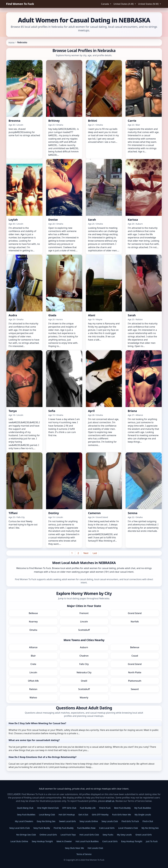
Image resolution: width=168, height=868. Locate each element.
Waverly (84, 698)
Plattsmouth (135, 681)
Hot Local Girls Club (89, 835)
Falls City (84, 664)
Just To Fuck (152, 841)
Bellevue (33, 613)
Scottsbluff (84, 630)
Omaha (33, 630)
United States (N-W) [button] (149, 4)
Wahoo (33, 698)
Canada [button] (105, 4)
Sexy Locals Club (110, 821)
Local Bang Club (47, 814)
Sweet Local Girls (67, 821)
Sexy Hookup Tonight (42, 841)
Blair (33, 656)
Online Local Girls (48, 835)
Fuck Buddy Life (88, 808)
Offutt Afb (33, 681)
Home (12, 42)
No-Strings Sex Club (26, 835)
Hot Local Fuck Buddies (87, 841)
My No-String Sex (150, 828)
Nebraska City (84, 672)
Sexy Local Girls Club (20, 828)
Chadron (84, 656)
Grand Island (135, 613)
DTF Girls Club (69, 808)
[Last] (95, 553)
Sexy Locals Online (89, 821)
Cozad (135, 656)
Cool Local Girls (110, 841)
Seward (135, 689)
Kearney (33, 622)
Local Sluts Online (19, 841)
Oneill (84, 681)
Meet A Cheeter (64, 841)
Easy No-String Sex (46, 821)
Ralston (33, 689)
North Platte (135, 672)
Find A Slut (148, 821)
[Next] (86, 553)
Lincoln (84, 622)
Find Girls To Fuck (130, 821)
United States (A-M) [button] (124, 4)
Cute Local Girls (107, 828)
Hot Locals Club (95, 848)
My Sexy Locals (124, 835)
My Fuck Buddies (143, 808)
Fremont (84, 613)
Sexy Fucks (108, 835)
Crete (33, 664)
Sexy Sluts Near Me (74, 848)
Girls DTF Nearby (100, 814)
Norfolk (135, 622)
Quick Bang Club (25, 808)
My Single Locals (143, 814)
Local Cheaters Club (128, 828)
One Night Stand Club (48, 808)
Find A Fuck (105, 808)
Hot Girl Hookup (67, 814)
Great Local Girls (144, 835)
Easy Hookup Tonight (132, 841)
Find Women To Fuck (20, 4)
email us (110, 801)
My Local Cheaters (24, 821)
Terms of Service (84, 854)
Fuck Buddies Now (86, 828)
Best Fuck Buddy (122, 808)
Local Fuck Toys (68, 835)
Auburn (84, 647)
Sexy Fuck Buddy (42, 828)
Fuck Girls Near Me (121, 814)
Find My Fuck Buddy (64, 828)
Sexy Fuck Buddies (26, 814)
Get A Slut (83, 814)
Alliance (33, 647)
